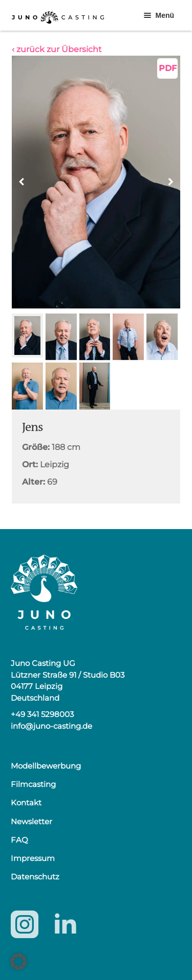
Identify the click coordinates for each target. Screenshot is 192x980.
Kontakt (26, 803)
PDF (168, 68)
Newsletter (31, 821)
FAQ (19, 840)
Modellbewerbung (46, 766)
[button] (170, 182)
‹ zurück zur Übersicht (57, 49)
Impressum (33, 858)
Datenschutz (35, 877)
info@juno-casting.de (51, 726)
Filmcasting (33, 784)
